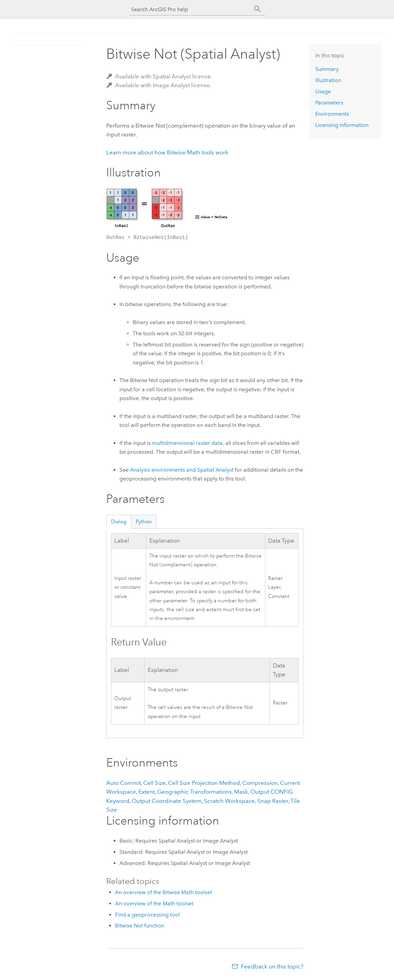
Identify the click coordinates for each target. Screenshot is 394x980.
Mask (241, 792)
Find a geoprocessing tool (147, 915)
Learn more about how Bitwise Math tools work (167, 152)
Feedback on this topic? (272, 966)
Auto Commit (124, 783)
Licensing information (342, 125)
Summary (327, 69)
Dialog (119, 522)
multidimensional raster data (187, 443)
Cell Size (154, 783)
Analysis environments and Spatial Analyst (182, 470)
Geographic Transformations (194, 792)
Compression (260, 783)
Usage (323, 91)
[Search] (258, 9)
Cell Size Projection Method (204, 783)
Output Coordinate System (167, 801)
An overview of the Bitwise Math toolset (164, 892)
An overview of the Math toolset (154, 903)
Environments (332, 114)
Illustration (328, 80)
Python (144, 522)
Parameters (329, 103)
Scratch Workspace (229, 801)
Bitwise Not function (140, 926)
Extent (147, 792)
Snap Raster (273, 801)
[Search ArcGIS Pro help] (190, 9)
